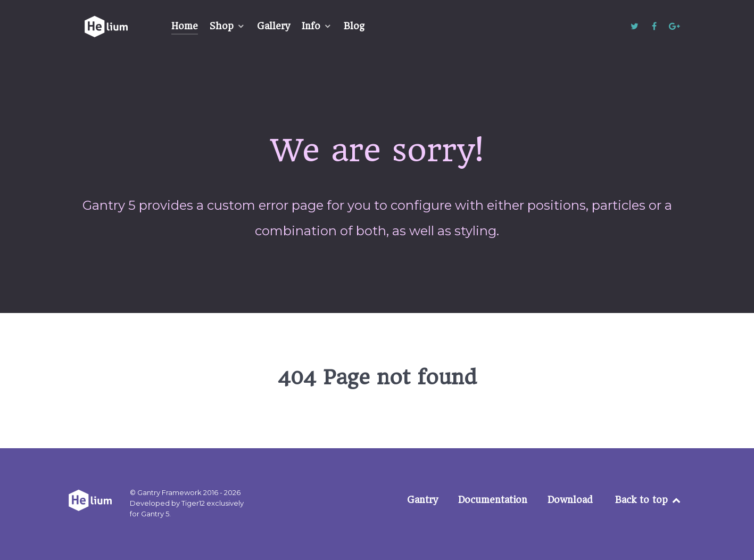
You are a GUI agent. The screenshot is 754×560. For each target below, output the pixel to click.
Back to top (649, 500)
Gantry (422, 500)
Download (570, 500)
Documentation (493, 500)
